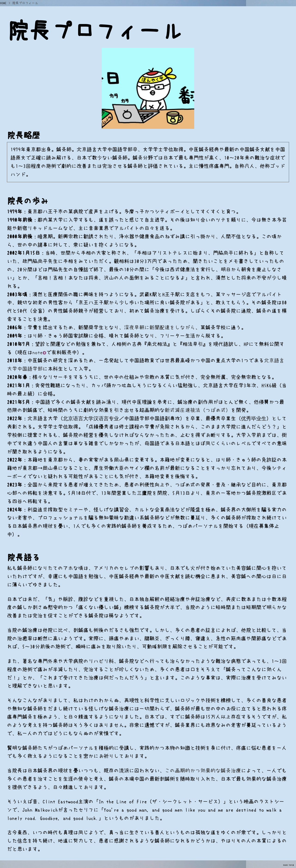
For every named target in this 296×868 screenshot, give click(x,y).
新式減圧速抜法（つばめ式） (198, 410)
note (39, 352)
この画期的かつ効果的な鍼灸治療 (203, 771)
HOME (3, 3)
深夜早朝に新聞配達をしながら (160, 327)
